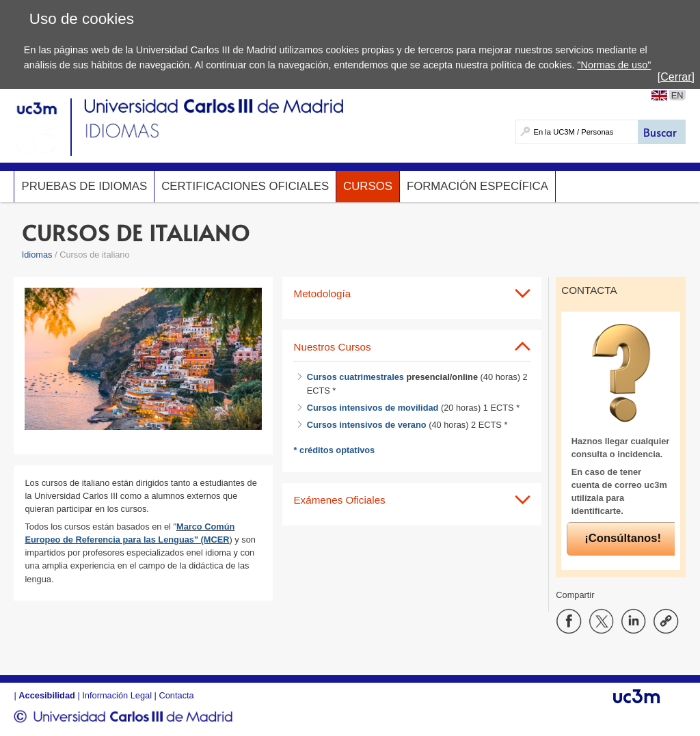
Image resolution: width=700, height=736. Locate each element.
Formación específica (477, 186)
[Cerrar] (676, 77)
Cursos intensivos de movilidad (373, 408)
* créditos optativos (335, 450)
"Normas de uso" (614, 65)
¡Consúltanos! (623, 538)
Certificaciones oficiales (245, 186)
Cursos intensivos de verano (367, 425)
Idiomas (37, 255)
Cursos (368, 186)
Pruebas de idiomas (84, 186)
